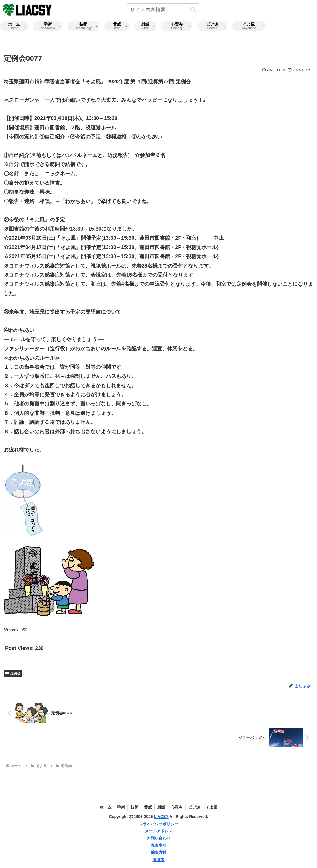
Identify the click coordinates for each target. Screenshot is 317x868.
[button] (193, 10)
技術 (134, 807)
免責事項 (159, 845)
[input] (163, 10)
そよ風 (213, 807)
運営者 (159, 860)
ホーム (104, 807)
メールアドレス (159, 831)
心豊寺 (177, 807)
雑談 (161, 807)
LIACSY (161, 817)
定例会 (13, 673)
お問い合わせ (159, 838)
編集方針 (159, 852)
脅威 (148, 807)
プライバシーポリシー (159, 824)
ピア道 (195, 807)
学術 (120, 807)
